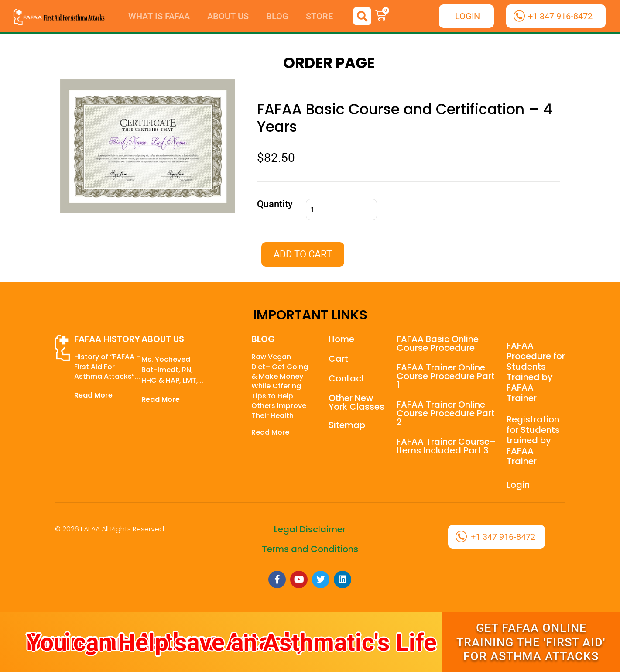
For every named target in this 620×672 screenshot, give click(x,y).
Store (319, 16)
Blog (277, 16)
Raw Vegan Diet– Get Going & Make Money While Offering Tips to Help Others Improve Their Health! (280, 386)
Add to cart (303, 254)
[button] (362, 16)
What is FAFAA (159, 16)
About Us (228, 16)
